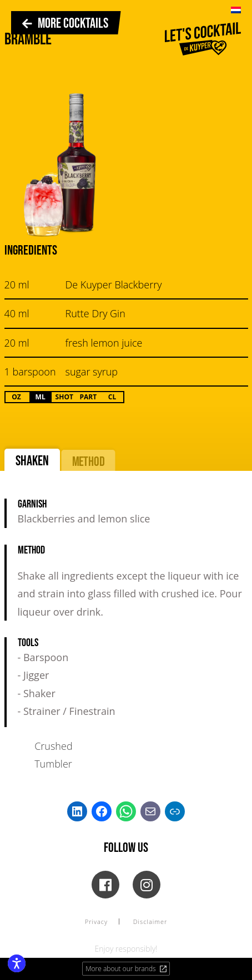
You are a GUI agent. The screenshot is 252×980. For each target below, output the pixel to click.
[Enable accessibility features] (17, 963)
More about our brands (127, 969)
